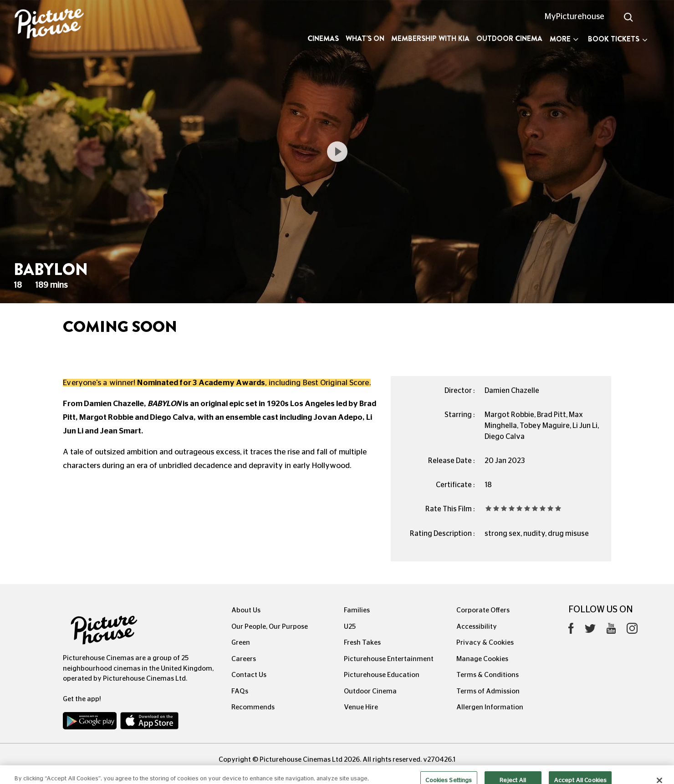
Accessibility (477, 627)
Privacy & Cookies (485, 643)
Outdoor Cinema (509, 38)
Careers (244, 659)
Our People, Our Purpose (270, 627)
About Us (246, 610)
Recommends (253, 707)
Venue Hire (361, 707)
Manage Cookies (482, 659)
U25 (350, 627)
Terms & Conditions (488, 675)
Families (357, 610)
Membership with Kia (430, 38)
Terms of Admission (488, 691)
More (564, 39)
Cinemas (323, 38)
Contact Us (249, 675)
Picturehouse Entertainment (389, 659)
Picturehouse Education (382, 675)
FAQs (240, 691)
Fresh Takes (362, 643)
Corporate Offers (483, 610)
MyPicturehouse (574, 17)
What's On (365, 38)
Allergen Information (490, 707)
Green (241, 643)
